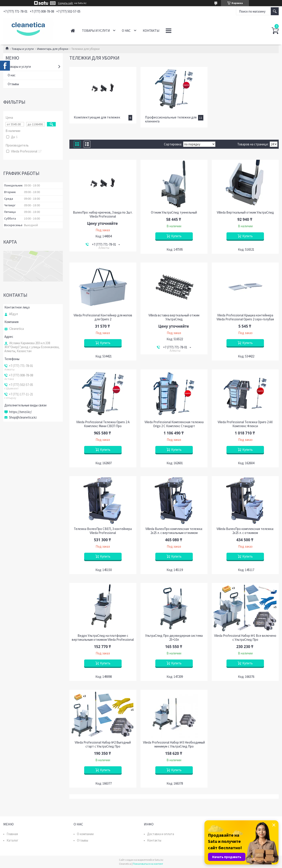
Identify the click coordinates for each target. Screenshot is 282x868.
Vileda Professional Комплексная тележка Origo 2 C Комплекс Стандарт (174, 424)
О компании (85, 834)
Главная (73, 31)
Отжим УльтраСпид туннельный (174, 212)
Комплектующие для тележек (97, 117)
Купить (176, 236)
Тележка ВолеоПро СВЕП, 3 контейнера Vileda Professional (103, 531)
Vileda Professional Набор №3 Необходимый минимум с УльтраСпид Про (174, 744)
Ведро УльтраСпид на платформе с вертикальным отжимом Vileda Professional (103, 638)
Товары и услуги (96, 31)
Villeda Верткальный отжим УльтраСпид (245, 212)
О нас (126, 31)
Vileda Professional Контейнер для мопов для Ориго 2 (103, 317)
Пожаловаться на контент (148, 864)
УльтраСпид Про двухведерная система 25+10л (174, 638)
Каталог (12, 840)
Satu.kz (159, 860)
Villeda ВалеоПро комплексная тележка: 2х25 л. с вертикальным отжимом (174, 531)
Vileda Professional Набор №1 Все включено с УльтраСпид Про (245, 638)
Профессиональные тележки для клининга (171, 119)
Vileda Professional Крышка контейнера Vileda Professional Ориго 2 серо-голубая (245, 317)
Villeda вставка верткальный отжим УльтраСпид (174, 317)
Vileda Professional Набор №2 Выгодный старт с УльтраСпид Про (103, 744)
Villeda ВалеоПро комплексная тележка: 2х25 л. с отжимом (245, 531)
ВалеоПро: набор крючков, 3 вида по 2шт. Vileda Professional (103, 214)
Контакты (151, 31)
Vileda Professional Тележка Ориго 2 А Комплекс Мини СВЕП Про (103, 424)
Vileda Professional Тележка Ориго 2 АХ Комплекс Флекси (245, 424)
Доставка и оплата (161, 834)
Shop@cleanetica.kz (23, 417)
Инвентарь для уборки (53, 49)
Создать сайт (66, 3)
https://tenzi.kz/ (20, 412)
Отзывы (13, 84)
